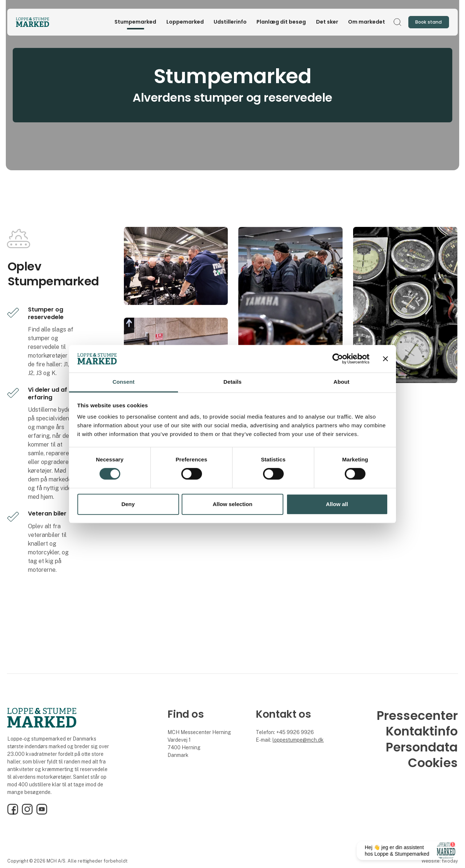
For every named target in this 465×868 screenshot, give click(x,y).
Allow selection (232, 504)
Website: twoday (440, 861)
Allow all (337, 504)
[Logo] (45, 22)
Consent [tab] (124, 382)
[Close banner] (385, 359)
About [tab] (341, 382)
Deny (128, 504)
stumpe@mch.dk (305, 740)
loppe (279, 740)
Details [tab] (232, 382)
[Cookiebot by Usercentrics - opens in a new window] (338, 359)
